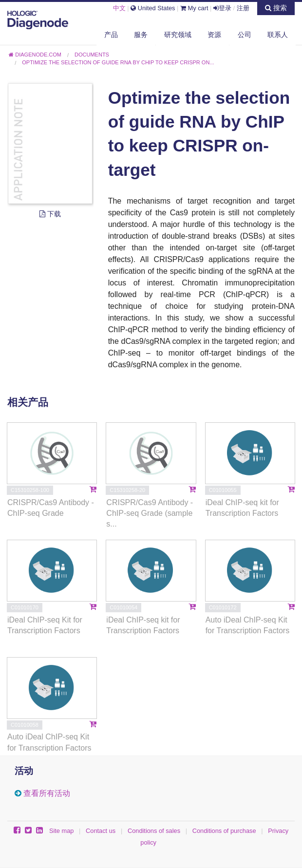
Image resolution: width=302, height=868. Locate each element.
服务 (141, 35)
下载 (50, 214)
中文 (119, 8)
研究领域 (178, 35)
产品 (111, 35)
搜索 (276, 8)
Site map (62, 831)
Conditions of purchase (224, 831)
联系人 (278, 35)
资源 (214, 35)
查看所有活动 (47, 793)
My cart (194, 8)
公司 (245, 35)
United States (153, 8)
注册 (243, 8)
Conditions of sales (154, 831)
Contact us (101, 831)
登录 (222, 8)
